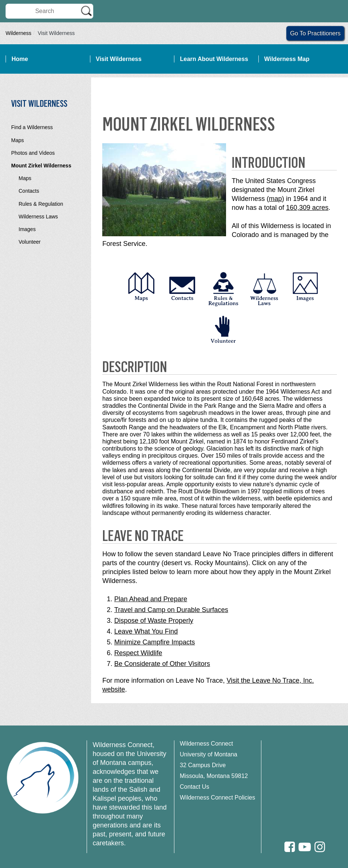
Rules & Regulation (41, 204)
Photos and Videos (33, 153)
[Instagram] (320, 847)
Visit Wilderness (119, 59)
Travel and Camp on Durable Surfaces (171, 610)
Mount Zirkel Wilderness (41, 166)
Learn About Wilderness (214, 59)
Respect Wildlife (138, 653)
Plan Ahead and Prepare (151, 599)
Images (27, 229)
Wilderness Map (287, 59)
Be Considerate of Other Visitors (162, 664)
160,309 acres (307, 208)
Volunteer (30, 242)
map (275, 199)
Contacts (29, 191)
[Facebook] (290, 847)
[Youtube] (305, 847)
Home (20, 59)
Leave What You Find (146, 631)
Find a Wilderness (32, 127)
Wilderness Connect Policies (218, 797)
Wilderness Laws (38, 217)
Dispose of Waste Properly (154, 621)
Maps (17, 140)
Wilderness (18, 33)
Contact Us (195, 787)
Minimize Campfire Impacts (154, 642)
